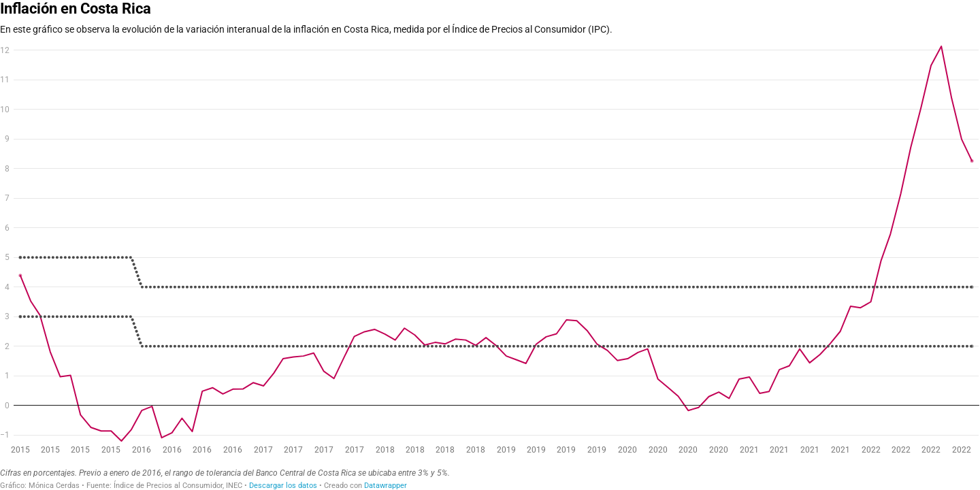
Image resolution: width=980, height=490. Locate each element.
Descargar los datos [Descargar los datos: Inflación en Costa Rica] (283, 486)
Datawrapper (386, 486)
